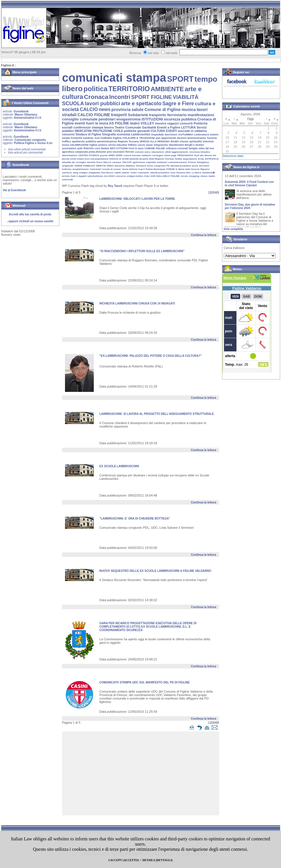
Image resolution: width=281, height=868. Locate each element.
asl (73, 162)
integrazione (161, 145)
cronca (127, 155)
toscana (136, 155)
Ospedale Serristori (164, 134)
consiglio (81, 162)
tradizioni (162, 162)
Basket (105, 149)
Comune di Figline (163, 110)
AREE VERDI (115, 155)
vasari (149, 145)
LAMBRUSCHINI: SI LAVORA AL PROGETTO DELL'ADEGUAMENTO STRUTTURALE (157, 414)
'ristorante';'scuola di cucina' (105, 169)
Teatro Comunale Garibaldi (135, 127)
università (68, 180)
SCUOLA (73, 104)
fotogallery (203, 162)
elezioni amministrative (191, 138)
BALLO (107, 162)
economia (124, 134)
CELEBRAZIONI (79, 145)
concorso (121, 176)
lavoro (109, 127)
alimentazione (70, 155)
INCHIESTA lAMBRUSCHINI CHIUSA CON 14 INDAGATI (137, 303)
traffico (67, 141)
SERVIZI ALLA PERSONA (155, 141)
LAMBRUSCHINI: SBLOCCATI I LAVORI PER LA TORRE (137, 199)
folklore (132, 145)
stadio (212, 176)
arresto (66, 176)
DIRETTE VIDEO (105, 166)
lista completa (233, 229)
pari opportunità (166, 138)
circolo (184, 176)
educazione (158, 152)
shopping (194, 176)
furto (173, 173)
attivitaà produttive (181, 166)
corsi (98, 149)
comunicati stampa (114, 78)
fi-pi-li (142, 169)
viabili (117, 173)
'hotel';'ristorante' (140, 173)
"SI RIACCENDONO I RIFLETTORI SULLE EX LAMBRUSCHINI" (142, 251)
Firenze (192, 162)
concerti (186, 123)
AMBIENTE (167, 89)
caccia (142, 145)
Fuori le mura (136, 149)
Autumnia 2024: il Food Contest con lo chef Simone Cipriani (250, 185)
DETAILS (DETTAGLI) (158, 860)
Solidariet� (209, 173)
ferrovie (130, 152)
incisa (66, 145)
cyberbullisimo (95, 176)
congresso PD (162, 166)
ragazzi (173, 123)
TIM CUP (127, 162)
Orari (147, 176)
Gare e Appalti (79, 176)
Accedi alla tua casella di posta (30, 214)
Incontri (120, 97)
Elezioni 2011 (184, 173)
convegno (158, 155)
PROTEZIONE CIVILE (108, 131)
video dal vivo (206, 149)
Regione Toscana (128, 141)
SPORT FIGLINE (152, 97)
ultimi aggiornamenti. (177, 152)
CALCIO (89, 109)
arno (109, 152)
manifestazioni (201, 115)
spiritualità (196, 141)
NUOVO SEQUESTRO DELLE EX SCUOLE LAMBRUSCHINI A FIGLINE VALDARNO (155, 571)
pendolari (107, 119)
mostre (161, 123)
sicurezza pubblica (180, 119)
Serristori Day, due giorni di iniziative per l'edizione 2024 (250, 208)
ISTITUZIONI (152, 119)
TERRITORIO (129, 89)
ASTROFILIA (212, 159)
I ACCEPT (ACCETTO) (124, 860)
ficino (150, 166)
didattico (130, 166)
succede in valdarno (192, 131)
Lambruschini (141, 134)
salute (137, 110)
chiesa (204, 176)
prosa (195, 166)
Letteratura (201, 134)
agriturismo (139, 162)
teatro (135, 123)
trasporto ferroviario (168, 115)
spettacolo (78, 141)
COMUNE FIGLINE (155, 149)
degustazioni (190, 159)
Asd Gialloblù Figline (108, 138)
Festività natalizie (82, 138)
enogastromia (128, 119)
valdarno (146, 155)
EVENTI (171, 131)
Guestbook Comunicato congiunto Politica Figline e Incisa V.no (28, 140)
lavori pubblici (103, 104)
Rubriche (89, 149)
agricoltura (68, 152)
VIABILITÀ (186, 97)
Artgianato (68, 166)
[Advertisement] (142, 775)
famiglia (193, 149)
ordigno (83, 173)
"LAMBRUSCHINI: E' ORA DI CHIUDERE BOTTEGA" (135, 519)
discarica (120, 166)
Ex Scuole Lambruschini (119, 466)
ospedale (151, 162)
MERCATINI (83, 131)
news (105, 109)
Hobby (178, 159)
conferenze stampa (88, 127)
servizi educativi (118, 145)
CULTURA (158, 131)
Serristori (204, 166)
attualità (67, 162)
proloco (103, 145)
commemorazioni (178, 162)
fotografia (109, 134)
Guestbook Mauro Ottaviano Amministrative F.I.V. (22, 115)
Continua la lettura (204, 235)
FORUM (170, 169)
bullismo (67, 169)
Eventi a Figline (169, 127)
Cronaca (96, 97)
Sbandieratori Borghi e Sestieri (186, 145)
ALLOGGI (109, 176)
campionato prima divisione (90, 152)
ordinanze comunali (177, 149)
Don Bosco (107, 173)
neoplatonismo (80, 169)
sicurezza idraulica (200, 152)
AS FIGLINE (119, 123)
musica (189, 110)
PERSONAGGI (185, 155)
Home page (170, 155)
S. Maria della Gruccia (188, 169)
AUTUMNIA (186, 134)
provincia (121, 109)
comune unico (143, 152)
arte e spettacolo (141, 104)
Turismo (212, 138)
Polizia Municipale (155, 169)
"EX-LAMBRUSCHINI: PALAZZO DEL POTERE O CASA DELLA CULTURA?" (151, 356)
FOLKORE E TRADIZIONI (139, 138)
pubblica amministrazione (101, 141)
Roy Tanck (115, 186)
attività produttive (160, 173)
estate (66, 138)
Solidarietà (138, 115)
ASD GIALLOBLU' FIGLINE (165, 176)
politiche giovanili (137, 131)
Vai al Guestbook (15, 190)
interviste (208, 141)
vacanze (117, 162)
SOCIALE (141, 166)
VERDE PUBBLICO (85, 166)
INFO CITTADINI (119, 149)
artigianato (94, 173)
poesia (104, 155)
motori (214, 134)
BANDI (175, 141)
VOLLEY (147, 123)
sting (75, 173)
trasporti (119, 115)
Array (201, 159)
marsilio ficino (95, 162)
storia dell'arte (130, 169)
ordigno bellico (135, 176)
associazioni (69, 148)
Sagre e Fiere (178, 104)
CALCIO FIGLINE (94, 115)
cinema (184, 141)
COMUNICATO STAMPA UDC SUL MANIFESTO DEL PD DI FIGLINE (145, 682)
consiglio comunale (80, 119)
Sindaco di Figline (88, 134)
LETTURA (189, 127)
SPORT (180, 79)
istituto (126, 173)
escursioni (119, 152)
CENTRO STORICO (89, 155)
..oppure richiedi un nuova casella (30, 221)
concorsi (68, 134)
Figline (93, 145)
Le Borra (197, 173)
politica (95, 89)
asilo (80, 148)
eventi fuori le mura (91, 123)
